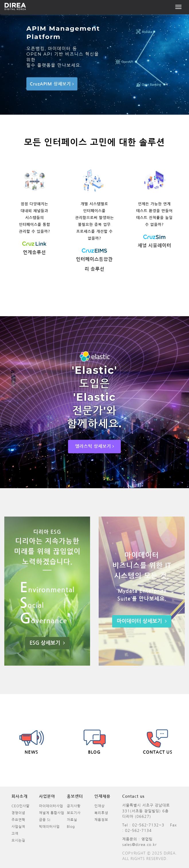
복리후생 (101, 813)
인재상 (100, 806)
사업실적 (18, 827)
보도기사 (74, 813)
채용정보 (101, 820)
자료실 (72, 820)
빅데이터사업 (49, 827)
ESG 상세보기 (47, 643)
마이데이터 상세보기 (142, 621)
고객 (15, 834)
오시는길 (18, 840)
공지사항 (74, 806)
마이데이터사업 (51, 806)
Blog (71, 827)
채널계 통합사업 (52, 813)
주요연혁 (18, 820)
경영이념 (18, 813)
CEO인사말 (21, 806)
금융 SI (45, 820)
